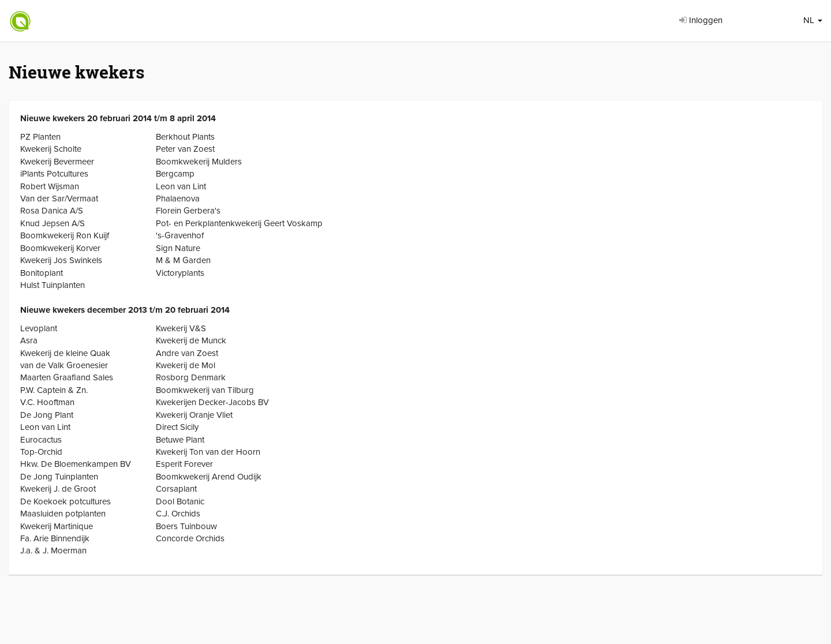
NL (813, 20)
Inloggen (701, 20)
